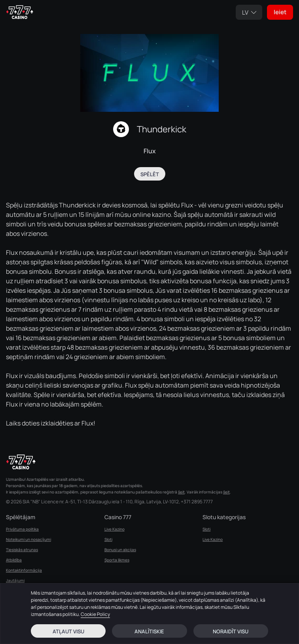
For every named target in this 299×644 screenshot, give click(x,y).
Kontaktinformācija (24, 570)
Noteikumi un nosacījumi (28, 539)
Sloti (108, 539)
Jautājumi (15, 580)
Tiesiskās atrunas (22, 550)
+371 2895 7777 (197, 502)
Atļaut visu (68, 631)
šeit (181, 492)
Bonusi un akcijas (120, 550)
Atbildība (14, 560)
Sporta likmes (117, 560)
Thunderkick (162, 129)
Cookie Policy (95, 614)
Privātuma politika (22, 529)
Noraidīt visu (231, 631)
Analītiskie (149, 631)
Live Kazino (114, 529)
